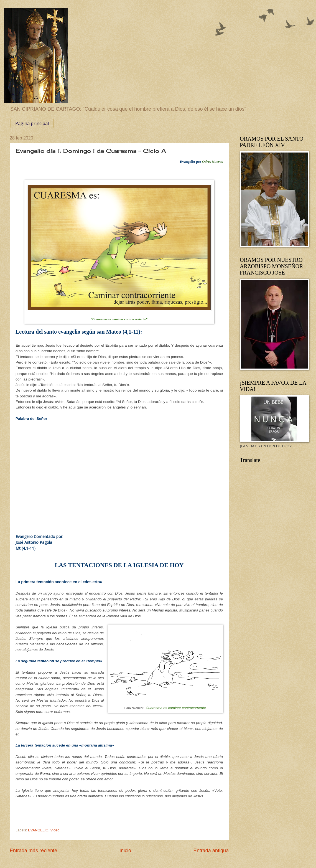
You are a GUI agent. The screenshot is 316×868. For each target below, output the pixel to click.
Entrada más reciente (33, 851)
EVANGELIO (38, 830)
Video (55, 830)
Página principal (32, 123)
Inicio (125, 851)
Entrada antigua (211, 851)
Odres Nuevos (212, 162)
